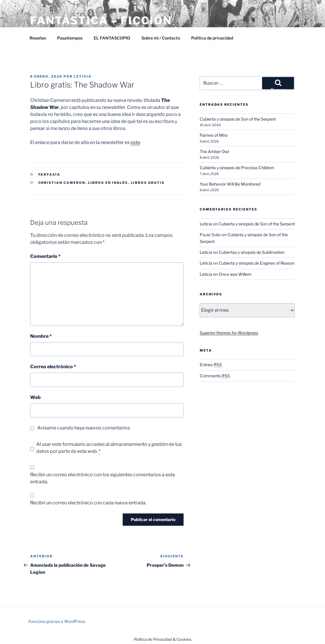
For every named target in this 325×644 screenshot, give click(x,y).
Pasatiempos (70, 38)
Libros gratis (148, 183)
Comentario (45, 256)
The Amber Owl (214, 151)
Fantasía (49, 174)
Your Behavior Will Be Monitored (230, 184)
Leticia (83, 76)
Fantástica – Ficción (101, 20)
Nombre (41, 336)
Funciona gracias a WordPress (57, 621)
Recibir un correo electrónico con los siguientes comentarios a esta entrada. (102, 478)
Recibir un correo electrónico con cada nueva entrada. (88, 503)
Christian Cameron (62, 183)
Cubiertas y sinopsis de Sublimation (252, 252)
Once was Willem (235, 274)
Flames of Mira (214, 135)
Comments (215, 376)
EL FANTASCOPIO (112, 38)
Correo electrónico (53, 367)
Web (35, 397)
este (135, 142)
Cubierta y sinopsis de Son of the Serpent (238, 119)
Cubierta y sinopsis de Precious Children (237, 168)
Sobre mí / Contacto (161, 38)
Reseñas (38, 38)
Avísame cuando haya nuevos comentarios (84, 428)
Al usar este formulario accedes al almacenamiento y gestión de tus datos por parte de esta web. (109, 448)
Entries (211, 365)
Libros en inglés (108, 183)
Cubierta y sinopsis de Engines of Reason (257, 263)
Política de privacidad (212, 38)
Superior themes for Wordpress (229, 333)
